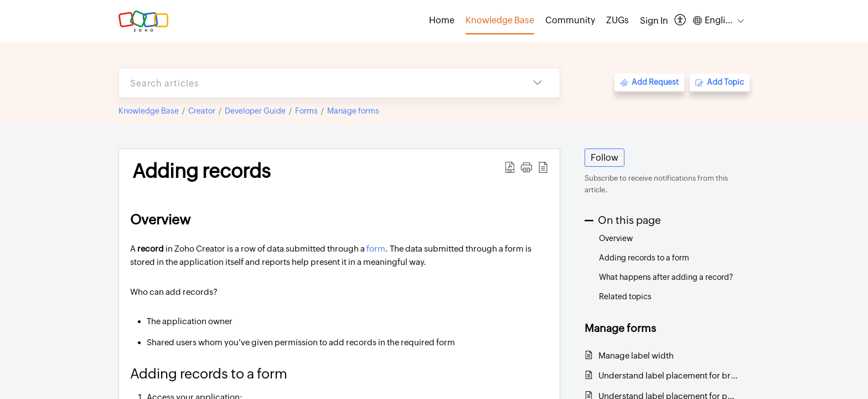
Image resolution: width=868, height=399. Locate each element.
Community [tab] (570, 20)
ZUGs (618, 20)
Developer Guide (255, 111)
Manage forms (353, 111)
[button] (681, 21)
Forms (306, 111)
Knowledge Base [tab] (500, 20)
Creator (202, 111)
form (376, 249)
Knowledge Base (149, 111)
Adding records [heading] (201, 171)
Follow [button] (604, 158)
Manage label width (636, 355)
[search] (317, 83)
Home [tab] (442, 20)
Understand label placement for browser (668, 375)
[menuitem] (654, 21)
